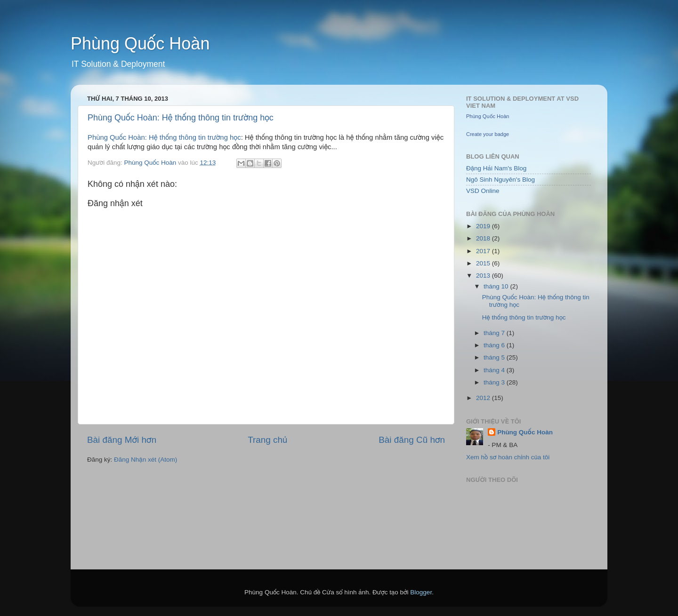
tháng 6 (495, 345)
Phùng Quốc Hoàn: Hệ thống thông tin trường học (181, 118)
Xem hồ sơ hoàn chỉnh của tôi (508, 457)
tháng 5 (495, 357)
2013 (484, 276)
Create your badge (488, 134)
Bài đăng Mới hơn (122, 440)
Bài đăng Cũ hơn (412, 440)
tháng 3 (495, 382)
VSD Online (483, 191)
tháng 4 (495, 370)
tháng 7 (495, 333)
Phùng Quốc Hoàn (140, 44)
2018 (484, 238)
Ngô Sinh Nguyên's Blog (500, 180)
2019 (484, 226)
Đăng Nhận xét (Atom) (145, 460)
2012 (484, 398)
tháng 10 (497, 286)
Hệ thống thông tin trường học (524, 317)
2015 (484, 263)
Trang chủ (267, 440)
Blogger (421, 592)
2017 (484, 251)
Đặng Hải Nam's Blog (496, 168)
